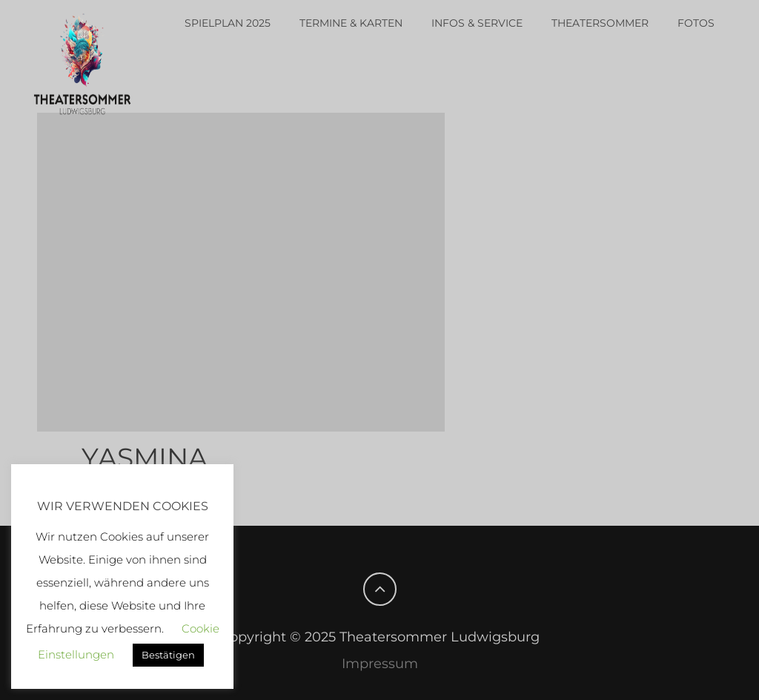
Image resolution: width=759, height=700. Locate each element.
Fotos (696, 23)
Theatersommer (600, 23)
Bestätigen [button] (168, 655)
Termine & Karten (351, 23)
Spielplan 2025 (228, 23)
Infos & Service (477, 23)
